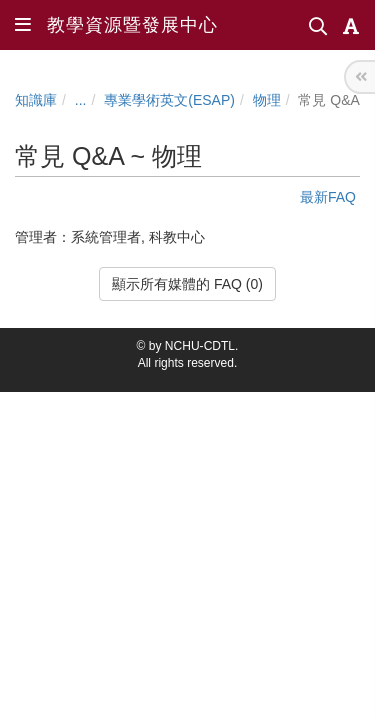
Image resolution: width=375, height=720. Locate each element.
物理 (267, 100)
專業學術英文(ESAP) (169, 100)
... (81, 100)
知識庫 (36, 100)
